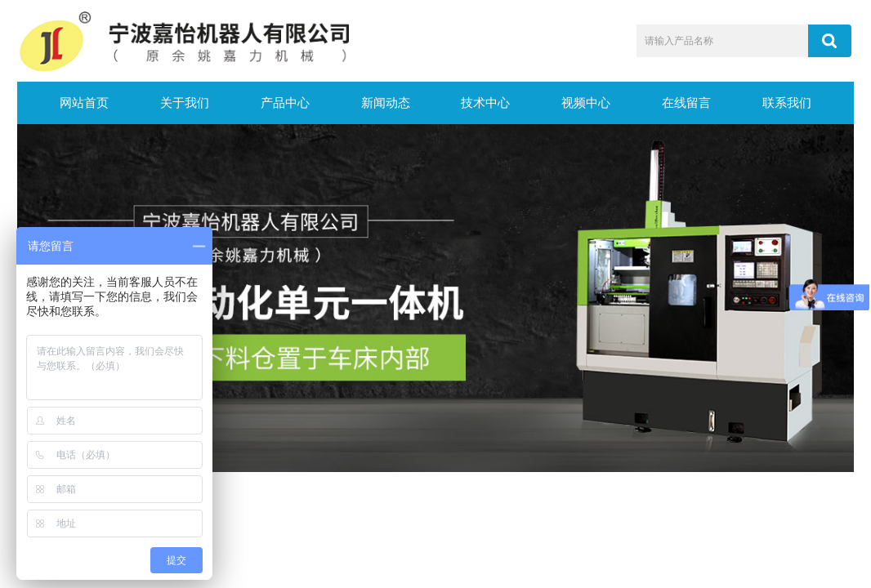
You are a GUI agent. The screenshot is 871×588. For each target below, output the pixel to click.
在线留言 (686, 103)
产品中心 (285, 103)
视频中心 (586, 103)
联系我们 (787, 103)
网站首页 (84, 103)
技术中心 (485, 103)
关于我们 (185, 103)
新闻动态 (386, 103)
